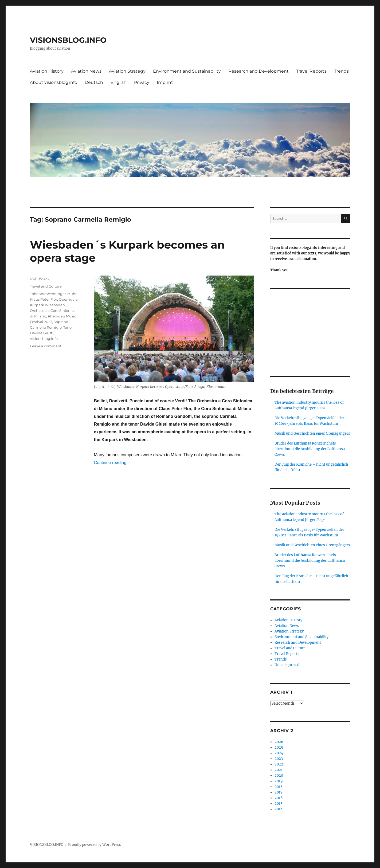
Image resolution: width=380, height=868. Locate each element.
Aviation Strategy (127, 71)
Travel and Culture (46, 286)
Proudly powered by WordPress (95, 845)
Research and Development (258, 71)
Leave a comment (46, 346)
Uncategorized (287, 665)
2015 (279, 804)
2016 (279, 798)
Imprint (165, 82)
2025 (279, 747)
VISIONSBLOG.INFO (68, 40)
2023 (279, 759)
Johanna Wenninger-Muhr (53, 294)
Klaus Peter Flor (44, 299)
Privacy (142, 82)
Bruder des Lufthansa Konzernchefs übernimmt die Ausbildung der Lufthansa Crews (310, 449)
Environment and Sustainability (187, 71)
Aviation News (86, 71)
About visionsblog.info (54, 82)
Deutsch (94, 82)
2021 (279, 770)
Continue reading (110, 463)
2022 (279, 764)
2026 (279, 742)
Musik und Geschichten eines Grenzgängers (312, 433)
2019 (279, 781)
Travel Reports (311, 71)
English (119, 82)
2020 (279, 775)
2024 (279, 753)
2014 (279, 809)
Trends (341, 71)
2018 (279, 787)
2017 (279, 792)
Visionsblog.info (44, 339)
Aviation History (47, 71)
